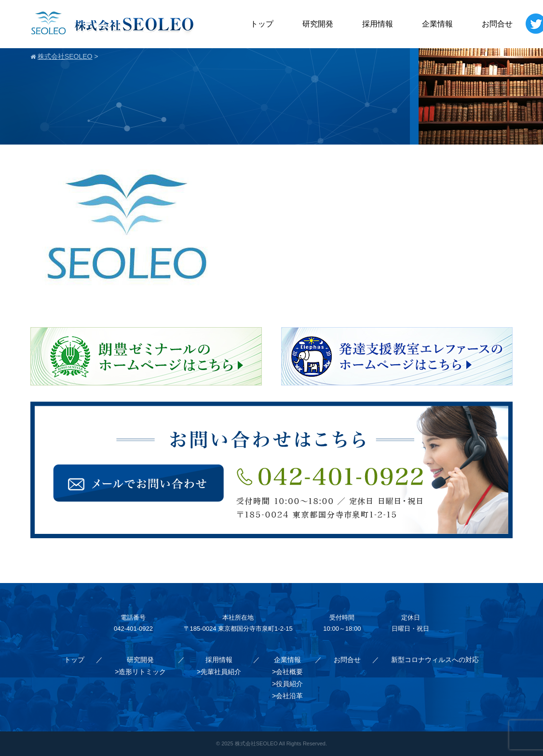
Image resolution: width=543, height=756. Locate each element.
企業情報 (437, 24)
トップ (262, 24)
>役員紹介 (287, 684)
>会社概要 (287, 672)
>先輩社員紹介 (219, 672)
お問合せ (497, 24)
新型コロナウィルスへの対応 (435, 660)
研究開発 (318, 24)
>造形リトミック (140, 672)
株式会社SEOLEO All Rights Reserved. (281, 743)
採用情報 (378, 24)
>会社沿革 (287, 696)
